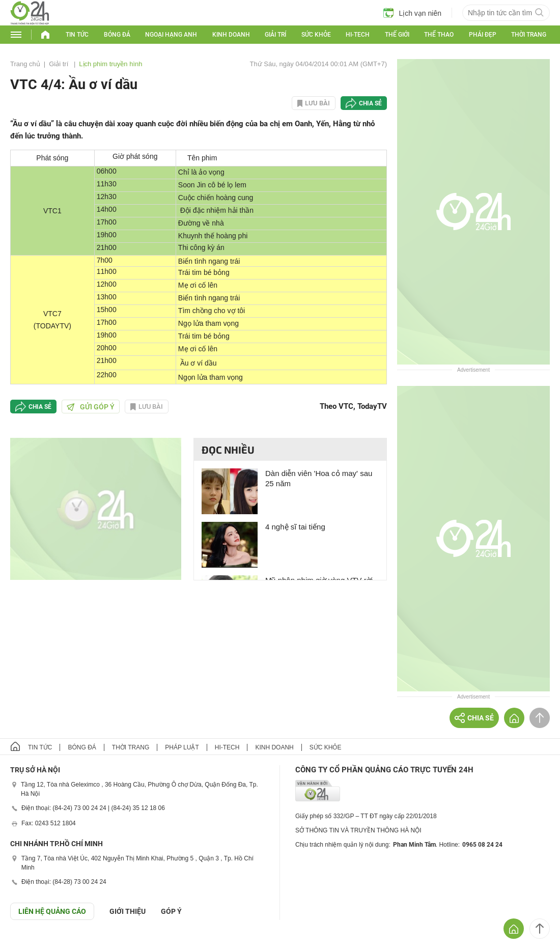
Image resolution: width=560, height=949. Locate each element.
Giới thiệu (128, 911)
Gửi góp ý (91, 407)
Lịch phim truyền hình (110, 64)
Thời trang (529, 35)
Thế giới (397, 35)
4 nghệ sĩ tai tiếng (295, 527)
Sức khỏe (316, 35)
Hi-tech (358, 35)
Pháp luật (182, 747)
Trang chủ (25, 64)
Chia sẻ (370, 103)
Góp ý (171, 911)
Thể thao (439, 35)
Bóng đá (117, 35)
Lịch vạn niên (412, 13)
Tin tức (77, 35)
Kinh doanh (231, 35)
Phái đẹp (483, 35)
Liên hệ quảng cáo (52, 911)
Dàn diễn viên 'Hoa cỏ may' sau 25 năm (319, 478)
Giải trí (275, 35)
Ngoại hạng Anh (171, 35)
